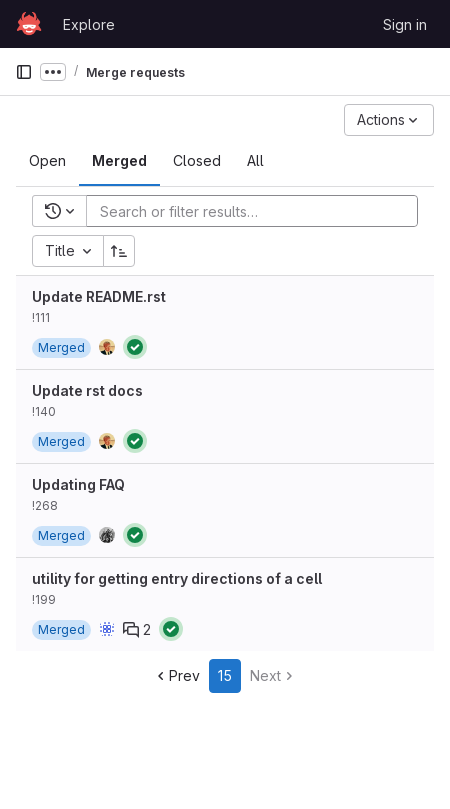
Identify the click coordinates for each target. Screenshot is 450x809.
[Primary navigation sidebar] (24, 72)
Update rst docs (87, 390)
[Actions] (389, 120)
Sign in (405, 24)
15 (225, 675)
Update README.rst (99, 296)
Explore (89, 24)
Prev (176, 675)
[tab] (47, 161)
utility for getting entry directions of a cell (177, 578)
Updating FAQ (78, 484)
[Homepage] (29, 24)
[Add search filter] (258, 211)
